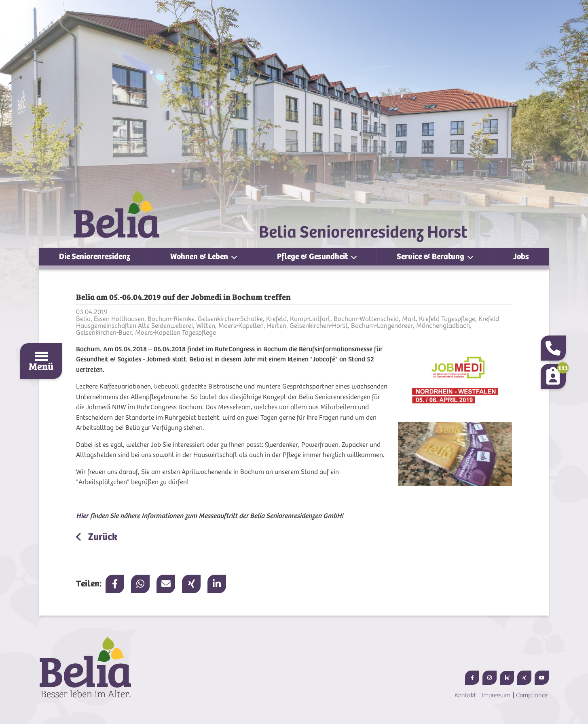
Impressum (496, 695)
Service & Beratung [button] (431, 256)
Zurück (102, 537)
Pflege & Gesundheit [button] (313, 256)
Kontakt (465, 695)
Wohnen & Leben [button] (200, 256)
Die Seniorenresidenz (95, 256)
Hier (82, 516)
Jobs (521, 256)
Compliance (532, 695)
